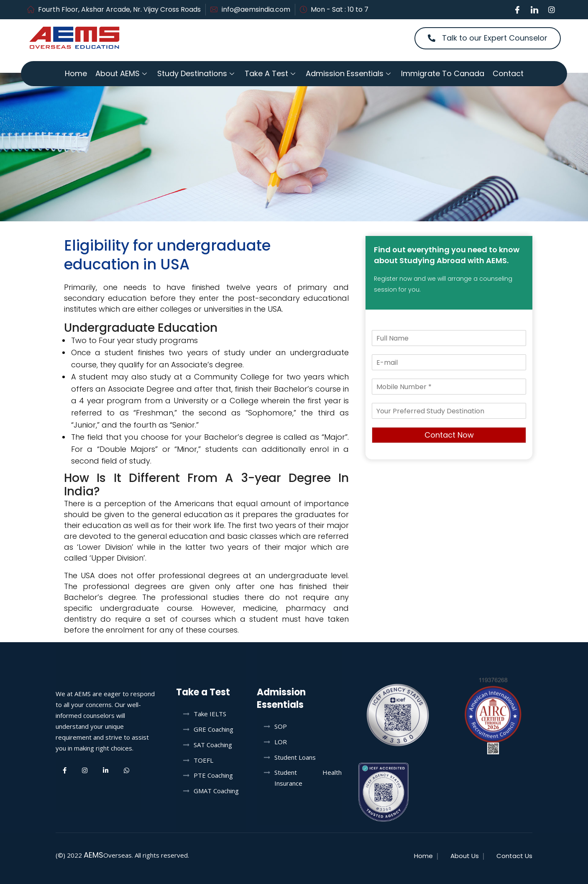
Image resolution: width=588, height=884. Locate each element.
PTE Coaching (213, 775)
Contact (508, 73)
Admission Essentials (349, 73)
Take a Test (271, 73)
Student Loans (295, 757)
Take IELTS (210, 714)
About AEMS (122, 73)
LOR (281, 742)
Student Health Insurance (308, 778)
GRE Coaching (213, 729)
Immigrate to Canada (443, 73)
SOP (281, 726)
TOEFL (203, 760)
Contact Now (449, 435)
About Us (465, 856)
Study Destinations (197, 73)
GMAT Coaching (216, 791)
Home (76, 73)
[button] (488, 38)
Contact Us (514, 856)
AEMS (93, 855)
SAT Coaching (213, 745)
